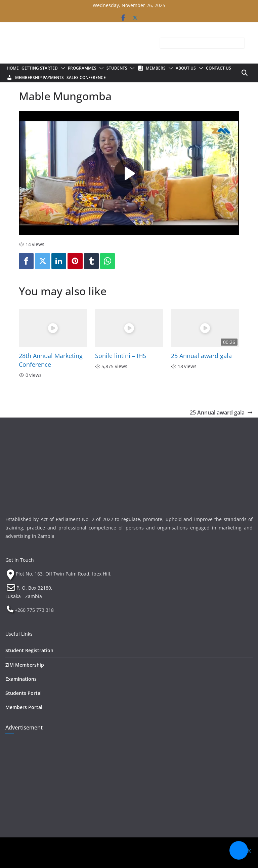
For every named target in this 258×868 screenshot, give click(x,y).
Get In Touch (20, 560)
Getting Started (40, 68)
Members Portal (24, 707)
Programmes (82, 68)
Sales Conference (86, 77)
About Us (186, 68)
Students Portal (24, 693)
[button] (61, 68)
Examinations (21, 679)
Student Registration (29, 650)
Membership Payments (39, 77)
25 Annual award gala (201, 356)
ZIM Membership (25, 665)
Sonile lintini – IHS (121, 356)
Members (156, 68)
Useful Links (19, 634)
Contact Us (219, 68)
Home (13, 68)
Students (117, 68)
